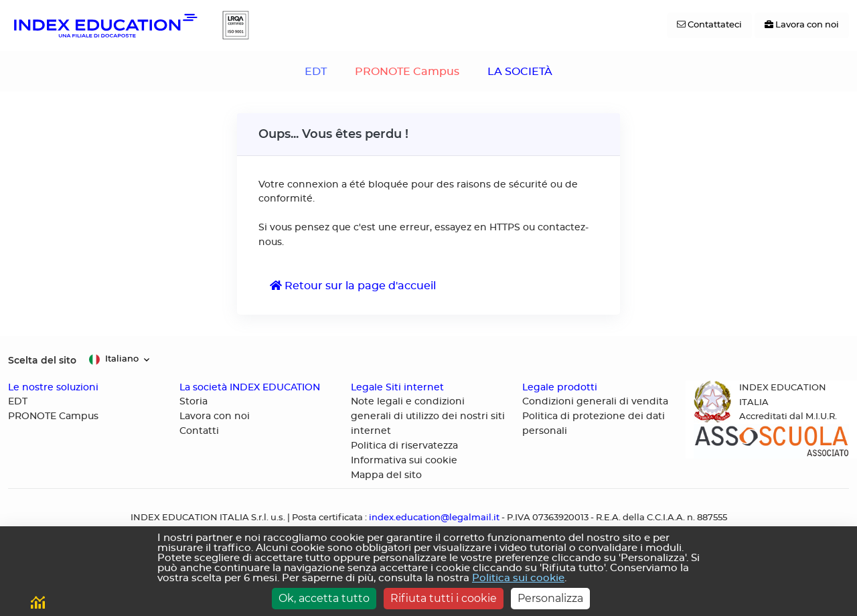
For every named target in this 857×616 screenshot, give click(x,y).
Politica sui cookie (518, 578)
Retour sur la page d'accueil (353, 286)
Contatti (199, 431)
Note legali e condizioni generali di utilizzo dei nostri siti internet (428, 416)
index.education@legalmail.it (434, 518)
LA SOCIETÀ (520, 72)
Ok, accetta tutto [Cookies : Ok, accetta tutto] (324, 598)
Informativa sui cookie (404, 461)
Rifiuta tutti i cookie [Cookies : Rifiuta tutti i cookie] (444, 598)
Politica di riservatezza (404, 446)
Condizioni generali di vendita (595, 402)
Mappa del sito (386, 475)
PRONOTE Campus (407, 72)
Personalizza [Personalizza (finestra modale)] (550, 598)
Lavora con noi (215, 416)
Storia (193, 402)
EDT (316, 72)
